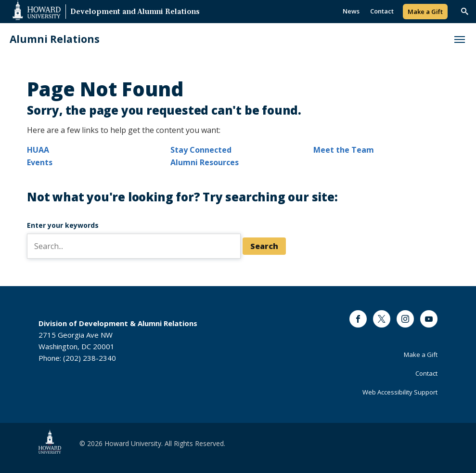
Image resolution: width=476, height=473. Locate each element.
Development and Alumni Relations (135, 12)
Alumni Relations (55, 39)
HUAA (38, 150)
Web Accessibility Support (400, 392)
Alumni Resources (205, 162)
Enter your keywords (63, 225)
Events (40, 162)
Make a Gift (425, 12)
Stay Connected (201, 150)
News (351, 11)
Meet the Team (344, 150)
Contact (382, 11)
